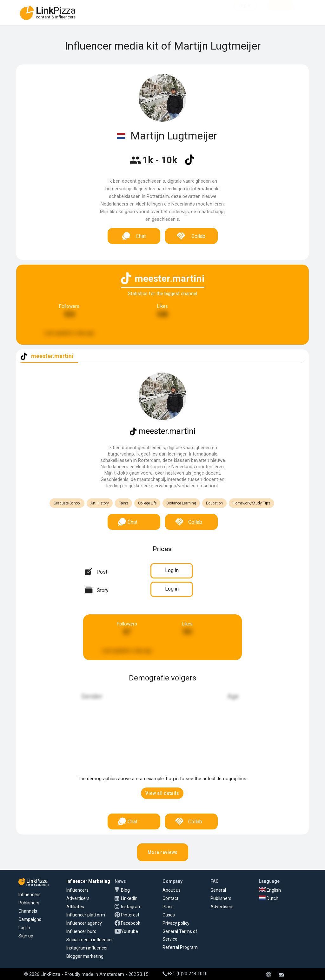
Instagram (131, 907)
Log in (24, 928)
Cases (169, 915)
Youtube (129, 931)
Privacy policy (176, 923)
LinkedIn (129, 898)
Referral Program (180, 947)
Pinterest (130, 915)
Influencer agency (84, 923)
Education (214, 503)
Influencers (30, 895)
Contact (170, 898)
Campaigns (30, 919)
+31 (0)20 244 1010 (185, 974)
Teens (123, 503)
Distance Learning (181, 503)
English (270, 890)
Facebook (131, 923)
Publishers (29, 903)
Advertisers (78, 898)
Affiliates (75, 907)
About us (172, 890)
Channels (28, 911)
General (218, 890)
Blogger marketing (85, 956)
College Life (147, 503)
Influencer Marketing (88, 881)
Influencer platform (86, 915)
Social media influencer (90, 940)
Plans (168, 907)
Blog (125, 890)
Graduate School (67, 503)
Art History (100, 503)
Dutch (269, 898)
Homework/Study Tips (252, 503)
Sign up (26, 936)
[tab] (47, 356)
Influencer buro (81, 931)
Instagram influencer (87, 948)
